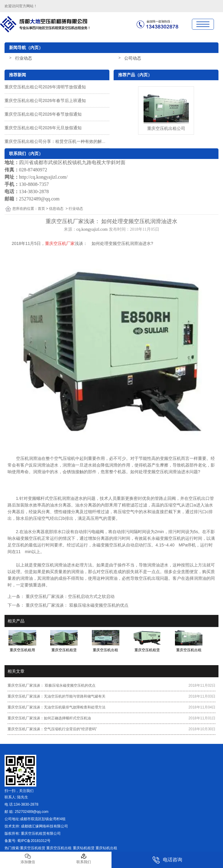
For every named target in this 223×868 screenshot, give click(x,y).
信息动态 (56, 209)
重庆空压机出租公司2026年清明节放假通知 (45, 87)
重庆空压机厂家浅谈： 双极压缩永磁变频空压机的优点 (76, 605)
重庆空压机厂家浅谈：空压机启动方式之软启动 (69, 596)
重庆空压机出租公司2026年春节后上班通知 (45, 101)
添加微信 (28, 859)
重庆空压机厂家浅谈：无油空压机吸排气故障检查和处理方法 (57, 707)
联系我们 (84, 859)
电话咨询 (167, 860)
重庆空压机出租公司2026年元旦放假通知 (43, 128)
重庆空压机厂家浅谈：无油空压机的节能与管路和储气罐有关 (57, 696)
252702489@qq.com (39, 199)
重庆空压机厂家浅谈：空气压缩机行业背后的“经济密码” (52, 729)
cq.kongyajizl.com (92, 229)
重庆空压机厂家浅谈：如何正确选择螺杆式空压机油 (49, 718)
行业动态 (24, 58)
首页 (41, 209)
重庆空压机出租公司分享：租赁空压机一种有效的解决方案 (60, 141)
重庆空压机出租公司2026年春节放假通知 (43, 114)
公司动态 (133, 58)
